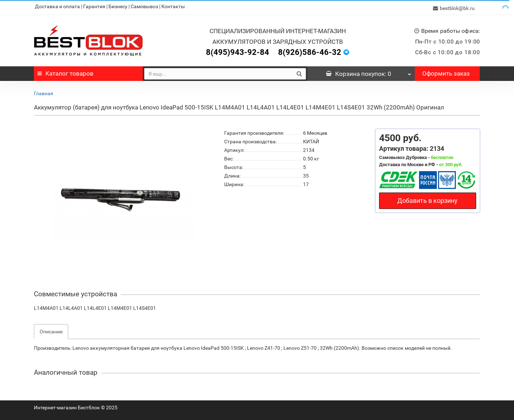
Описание (51, 330)
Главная (44, 92)
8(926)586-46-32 (310, 50)
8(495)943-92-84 (238, 50)
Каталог (65, 72)
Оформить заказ (446, 72)
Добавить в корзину (427, 199)
